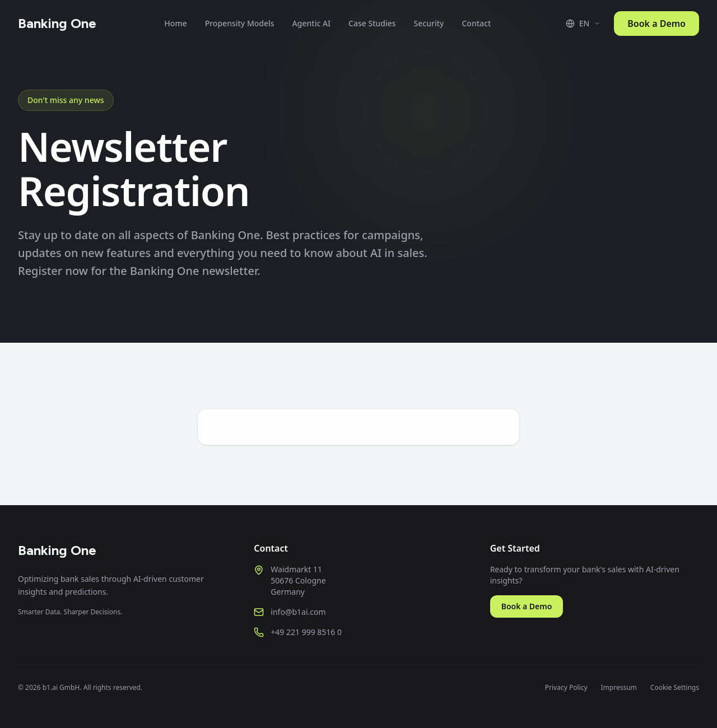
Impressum (619, 688)
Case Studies (372, 23)
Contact (476, 23)
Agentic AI (311, 23)
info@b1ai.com (298, 612)
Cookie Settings (675, 688)
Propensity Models (240, 23)
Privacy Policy (566, 688)
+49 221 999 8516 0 (306, 632)
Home (175, 23)
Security (429, 23)
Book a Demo (657, 24)
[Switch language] (583, 24)
